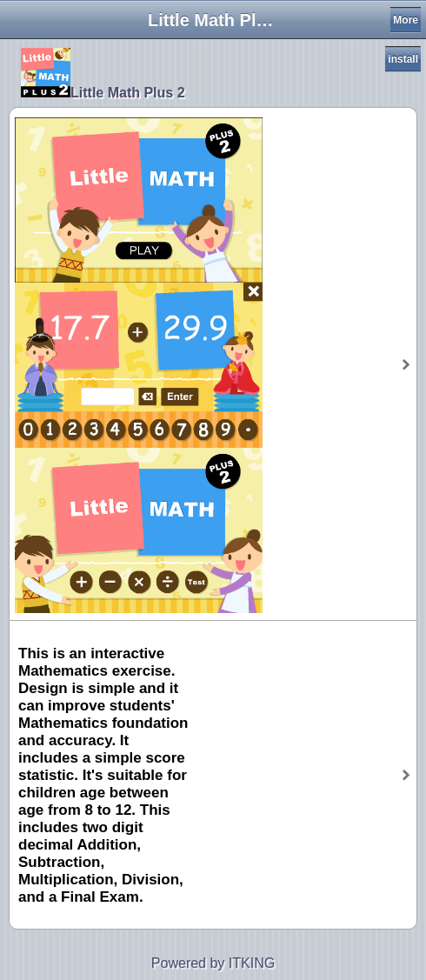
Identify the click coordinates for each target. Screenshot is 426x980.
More (406, 20)
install (403, 59)
